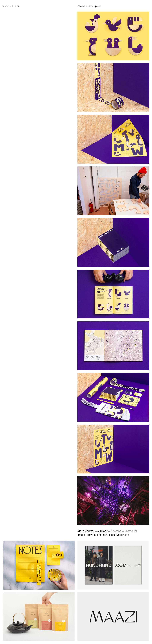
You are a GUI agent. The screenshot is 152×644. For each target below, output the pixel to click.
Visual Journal (11, 6)
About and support (89, 6)
